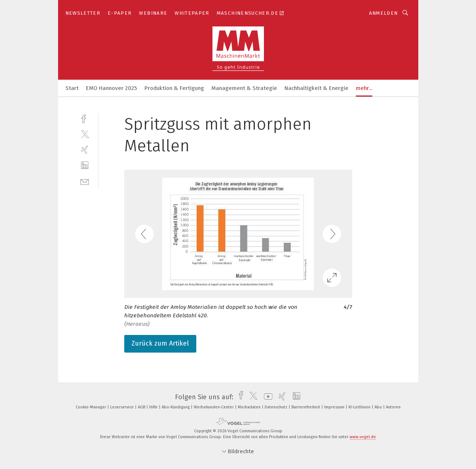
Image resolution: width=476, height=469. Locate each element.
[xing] (85, 150)
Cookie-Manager (92, 407)
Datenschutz (277, 407)
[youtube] (266, 397)
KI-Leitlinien (360, 407)
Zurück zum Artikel (160, 343)
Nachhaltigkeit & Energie (316, 88)
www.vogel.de (363, 437)
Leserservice (123, 407)
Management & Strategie (244, 88)
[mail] (85, 181)
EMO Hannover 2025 (112, 88)
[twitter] (85, 134)
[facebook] (85, 118)
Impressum (335, 407)
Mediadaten (250, 407)
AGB (142, 407)
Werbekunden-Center (214, 407)
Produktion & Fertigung (174, 88)
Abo (379, 407)
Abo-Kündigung (176, 407)
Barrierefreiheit (306, 407)
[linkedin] (85, 165)
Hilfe (154, 407)
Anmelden (384, 13)
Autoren (393, 407)
